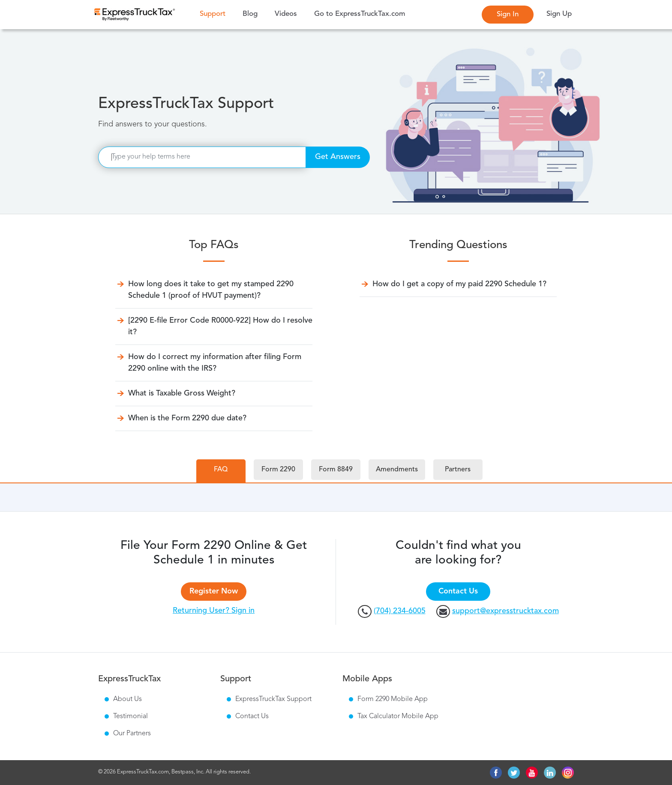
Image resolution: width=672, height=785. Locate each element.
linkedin (550, 773)
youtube (532, 773)
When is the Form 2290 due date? (187, 418)
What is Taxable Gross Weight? (182, 393)
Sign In (508, 14)
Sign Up (559, 14)
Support (215, 13)
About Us (127, 699)
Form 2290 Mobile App (393, 699)
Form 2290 (278, 470)
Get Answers (338, 157)
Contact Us (458, 591)
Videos (286, 14)
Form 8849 (336, 470)
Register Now (214, 591)
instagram (568, 773)
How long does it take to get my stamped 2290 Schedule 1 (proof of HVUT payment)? (211, 290)
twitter (514, 773)
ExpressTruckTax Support (273, 699)
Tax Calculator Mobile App (398, 716)
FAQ (221, 470)
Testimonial (130, 716)
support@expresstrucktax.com (505, 611)
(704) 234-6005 (400, 611)
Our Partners (132, 734)
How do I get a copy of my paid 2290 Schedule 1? (459, 284)
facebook (496, 773)
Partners (458, 470)
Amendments (397, 470)
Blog (250, 14)
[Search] (202, 157)
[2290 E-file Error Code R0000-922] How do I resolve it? (220, 326)
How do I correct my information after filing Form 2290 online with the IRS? (215, 363)
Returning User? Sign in (214, 611)
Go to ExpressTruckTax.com (360, 14)
